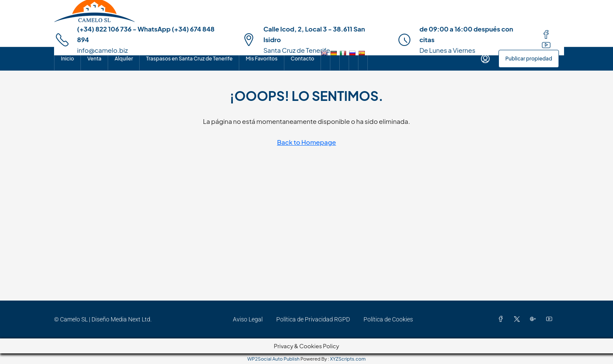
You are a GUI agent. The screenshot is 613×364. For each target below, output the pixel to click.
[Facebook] (502, 319)
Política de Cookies (388, 319)
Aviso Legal (248, 319)
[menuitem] (485, 59)
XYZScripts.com (348, 359)
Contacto (302, 59)
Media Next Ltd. (131, 319)
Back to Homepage (307, 142)
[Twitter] (518, 319)
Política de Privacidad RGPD (313, 319)
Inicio (67, 59)
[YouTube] (551, 319)
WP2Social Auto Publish (274, 359)
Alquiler (124, 59)
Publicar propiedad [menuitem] (529, 59)
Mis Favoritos (261, 59)
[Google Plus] (535, 319)
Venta (94, 59)
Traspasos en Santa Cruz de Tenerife (189, 59)
